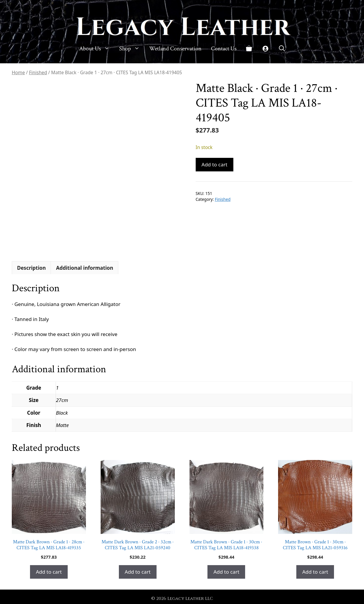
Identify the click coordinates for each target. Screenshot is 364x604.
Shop (132, 49)
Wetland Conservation (175, 49)
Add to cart (215, 164)
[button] (282, 49)
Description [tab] (31, 268)
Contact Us (224, 49)
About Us (97, 49)
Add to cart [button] (49, 572)
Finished (38, 72)
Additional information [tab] (84, 268)
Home (18, 72)
